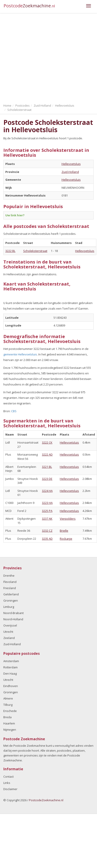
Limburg (9, 607)
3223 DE (47, 479)
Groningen (11, 600)
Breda (7, 717)
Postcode (29, 6)
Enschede (10, 711)
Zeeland (9, 638)
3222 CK (47, 442)
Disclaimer (10, 789)
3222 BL (10, 251)
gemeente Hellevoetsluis (20, 354)
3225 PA (47, 511)
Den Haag (10, 673)
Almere (8, 698)
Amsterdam (11, 661)
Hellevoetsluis (71, 164)
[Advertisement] (42, 57)
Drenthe (9, 576)
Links (7, 783)
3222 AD (47, 454)
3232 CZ (47, 531)
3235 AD (47, 539)
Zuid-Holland (70, 172)
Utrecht (8, 632)
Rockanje (66, 539)
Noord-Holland (13, 619)
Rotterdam (10, 667)
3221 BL (47, 467)
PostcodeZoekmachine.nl (46, 800)
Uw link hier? (15, 215)
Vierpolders (68, 519)
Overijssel (10, 625)
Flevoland (10, 582)
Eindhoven (11, 686)
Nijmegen (10, 730)
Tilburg (8, 705)
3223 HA (47, 503)
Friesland (10, 588)
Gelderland (11, 594)
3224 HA (47, 491)
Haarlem (9, 723)
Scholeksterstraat (35, 251)
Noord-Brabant (13, 613)
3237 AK (47, 519)
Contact (8, 777)
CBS (14, 411)
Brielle (64, 531)
